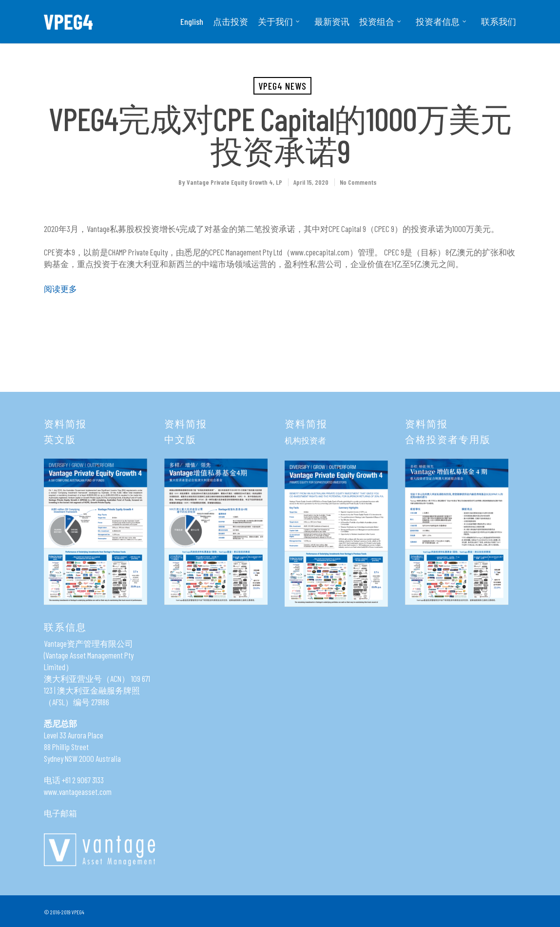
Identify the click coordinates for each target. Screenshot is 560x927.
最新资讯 (332, 21)
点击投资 (231, 21)
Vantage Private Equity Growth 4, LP (234, 182)
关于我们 (279, 22)
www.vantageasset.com (78, 792)
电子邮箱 (60, 813)
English (192, 21)
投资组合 (381, 22)
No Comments (358, 182)
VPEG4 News (282, 86)
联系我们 (499, 21)
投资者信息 (442, 22)
